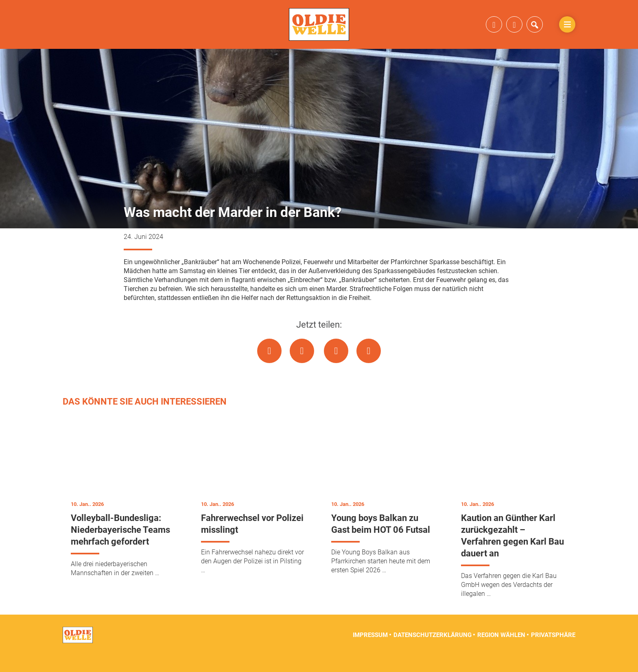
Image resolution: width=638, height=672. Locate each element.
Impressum (370, 652)
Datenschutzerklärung (433, 652)
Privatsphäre (553, 652)
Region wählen (501, 652)
